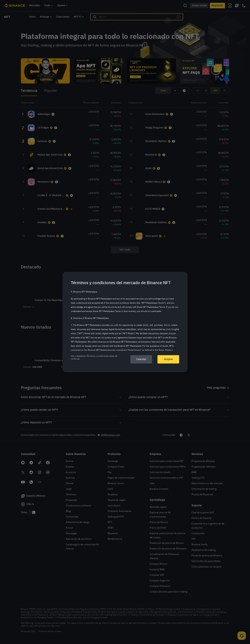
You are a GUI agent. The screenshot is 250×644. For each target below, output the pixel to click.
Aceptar (168, 359)
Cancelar (141, 359)
